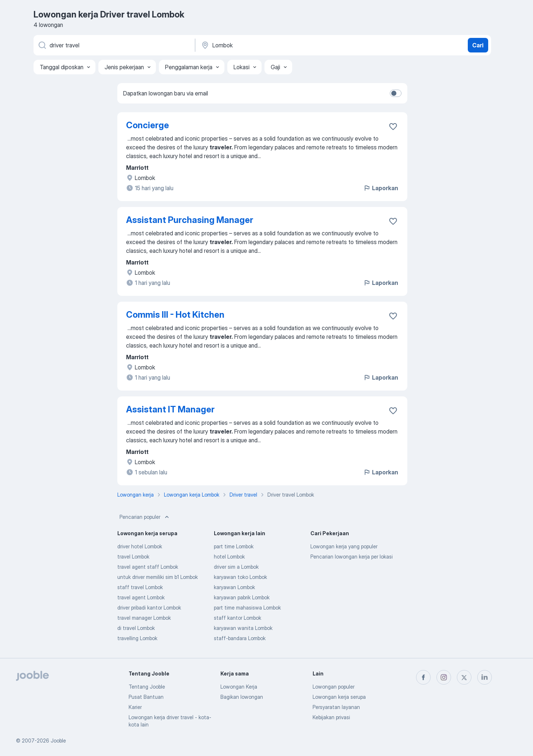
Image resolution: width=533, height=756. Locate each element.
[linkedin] (485, 677)
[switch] (396, 93)
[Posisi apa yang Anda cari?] (114, 45)
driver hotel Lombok (140, 546)
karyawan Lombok (234, 587)
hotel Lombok (229, 557)
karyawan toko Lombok (240, 577)
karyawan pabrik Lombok (242, 597)
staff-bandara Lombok (240, 638)
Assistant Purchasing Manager (190, 220)
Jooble (58, 741)
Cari (478, 45)
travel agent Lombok (141, 597)
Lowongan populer (334, 687)
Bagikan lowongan (242, 697)
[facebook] (423, 677)
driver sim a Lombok (236, 567)
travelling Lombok (137, 638)
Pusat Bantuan (146, 697)
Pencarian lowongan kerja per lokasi (352, 557)
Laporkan (381, 188)
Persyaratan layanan (336, 707)
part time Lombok (234, 546)
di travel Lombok (136, 628)
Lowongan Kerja (239, 687)
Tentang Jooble (147, 687)
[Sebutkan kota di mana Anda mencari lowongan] (277, 45)
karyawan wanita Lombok (243, 628)
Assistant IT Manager (170, 409)
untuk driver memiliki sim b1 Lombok (158, 577)
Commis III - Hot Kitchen (175, 315)
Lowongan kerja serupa (339, 697)
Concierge (148, 125)
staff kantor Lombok (238, 618)
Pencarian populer (145, 517)
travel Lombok (133, 557)
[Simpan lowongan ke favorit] (393, 126)
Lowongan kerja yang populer (344, 546)
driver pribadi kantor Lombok (149, 608)
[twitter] (464, 677)
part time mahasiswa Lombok (247, 608)
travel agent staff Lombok (148, 567)
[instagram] (444, 677)
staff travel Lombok (140, 587)
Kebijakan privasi (331, 717)
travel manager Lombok (144, 618)
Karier (135, 707)
